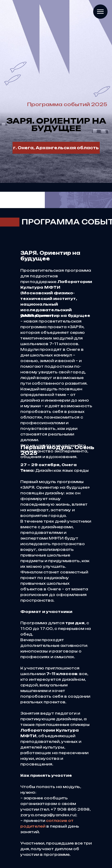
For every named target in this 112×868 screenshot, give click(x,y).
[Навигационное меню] (100, 12)
